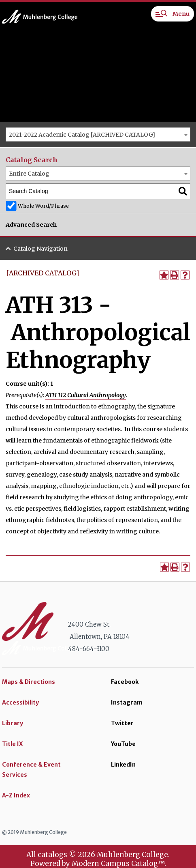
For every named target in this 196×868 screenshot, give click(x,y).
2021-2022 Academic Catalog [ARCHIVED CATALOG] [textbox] (82, 135)
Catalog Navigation (40, 249)
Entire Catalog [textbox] (29, 174)
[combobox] (98, 134)
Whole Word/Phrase (43, 206)
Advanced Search (31, 225)
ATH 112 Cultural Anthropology (86, 395)
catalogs (52, 855)
